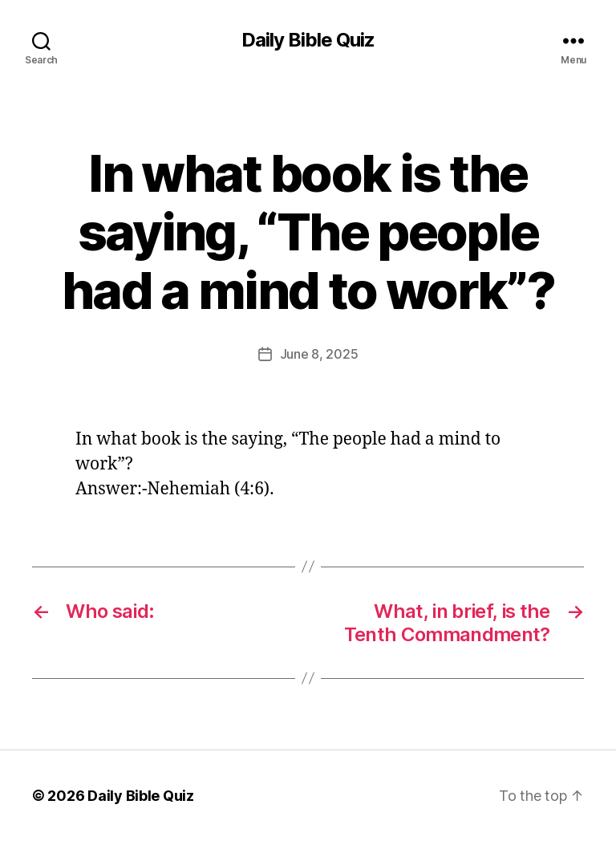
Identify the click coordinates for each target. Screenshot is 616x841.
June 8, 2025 (319, 354)
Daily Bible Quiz (308, 40)
